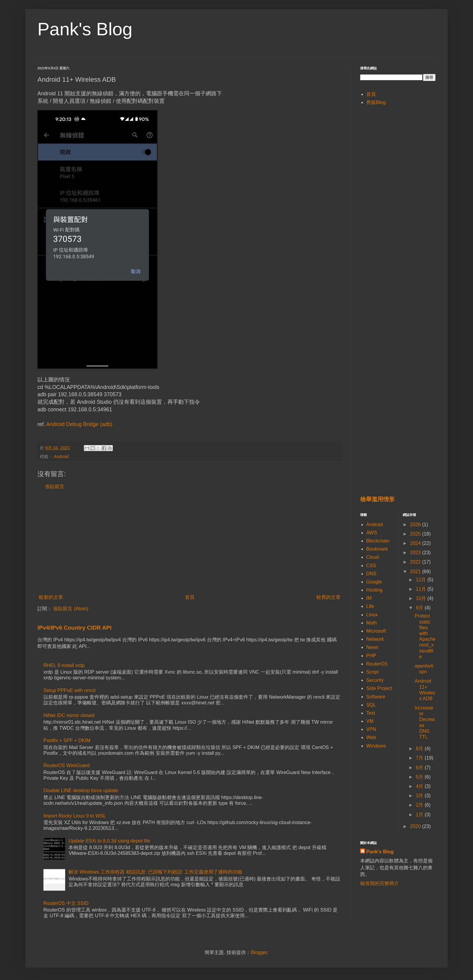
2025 (416, 534)
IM (369, 598)
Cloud (373, 557)
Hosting (374, 590)
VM (370, 721)
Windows (376, 746)
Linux (372, 615)
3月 (420, 796)
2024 (416, 543)
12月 (421, 580)
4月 (420, 786)
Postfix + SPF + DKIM (67, 740)
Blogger (259, 952)
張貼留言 (55, 487)
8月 (420, 749)
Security (375, 680)
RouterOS (377, 664)
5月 (420, 777)
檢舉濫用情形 (377, 499)
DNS (371, 574)
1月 (420, 815)
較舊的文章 (329, 597)
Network (375, 639)
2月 (420, 805)
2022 (416, 562)
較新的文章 (51, 597)
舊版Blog (376, 102)
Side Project (379, 688)
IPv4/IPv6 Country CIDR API (75, 628)
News (372, 647)
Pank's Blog (85, 29)
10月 (421, 598)
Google (374, 582)
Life (370, 606)
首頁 (190, 597)
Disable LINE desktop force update (81, 790)
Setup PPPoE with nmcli (70, 690)
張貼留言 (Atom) (71, 609)
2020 (416, 826)
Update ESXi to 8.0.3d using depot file (109, 841)
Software (376, 697)
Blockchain (378, 541)
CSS (371, 566)
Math (372, 623)
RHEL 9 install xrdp (64, 665)
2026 (416, 525)
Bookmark (377, 549)
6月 (420, 768)
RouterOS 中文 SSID (66, 903)
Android (61, 457)
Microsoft (376, 631)
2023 (416, 553)
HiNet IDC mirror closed (69, 715)
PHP (371, 656)
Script (372, 672)
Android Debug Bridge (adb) (79, 424)
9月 (420, 608)
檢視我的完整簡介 (379, 883)
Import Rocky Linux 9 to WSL (75, 816)
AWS (372, 533)
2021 (416, 572)
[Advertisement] (190, 542)
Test (371, 713)
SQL (371, 705)
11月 (421, 589)
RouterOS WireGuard (67, 765)
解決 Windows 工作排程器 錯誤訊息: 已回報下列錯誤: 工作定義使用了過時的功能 (155, 872)
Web (371, 737)
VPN (371, 729)
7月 (420, 758)
